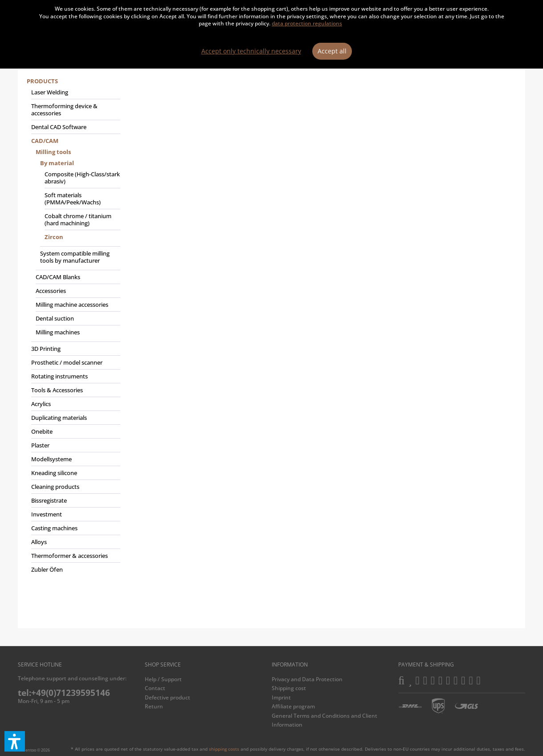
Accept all (332, 51)
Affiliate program (293, 706)
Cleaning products (55, 487)
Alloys (39, 542)
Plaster (40, 445)
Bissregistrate (49, 500)
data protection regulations (307, 23)
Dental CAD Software (59, 127)
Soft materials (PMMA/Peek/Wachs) (73, 199)
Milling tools (53, 152)
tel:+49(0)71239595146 (64, 693)
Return (154, 706)
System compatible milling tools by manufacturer (75, 257)
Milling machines (58, 332)
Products (42, 81)
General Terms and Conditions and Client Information (325, 720)
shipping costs (224, 749)
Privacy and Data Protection (307, 679)
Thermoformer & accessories (69, 556)
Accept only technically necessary (251, 51)
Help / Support (163, 679)
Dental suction (55, 318)
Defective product (167, 697)
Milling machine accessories (72, 305)
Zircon (54, 237)
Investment (47, 514)
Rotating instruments (59, 376)
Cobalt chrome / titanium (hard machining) (78, 219)
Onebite (42, 431)
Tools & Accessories (57, 390)
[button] (15, 741)
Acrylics (41, 404)
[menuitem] (73, 329)
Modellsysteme (51, 459)
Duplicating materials (59, 418)
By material (57, 163)
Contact (155, 688)
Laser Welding (50, 92)
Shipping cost (289, 688)
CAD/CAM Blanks (58, 277)
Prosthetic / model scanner (67, 362)
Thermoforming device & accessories (64, 110)
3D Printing (46, 349)
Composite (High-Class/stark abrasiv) (82, 178)
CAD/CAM (45, 141)
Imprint (281, 697)
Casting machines (54, 528)
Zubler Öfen (47, 569)
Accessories (51, 291)
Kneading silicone (54, 473)
